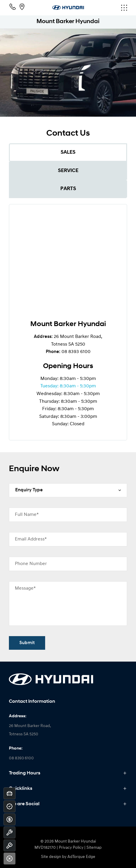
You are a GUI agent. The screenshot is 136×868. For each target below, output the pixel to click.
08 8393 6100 (76, 352)
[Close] (10, 859)
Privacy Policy (71, 848)
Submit (27, 643)
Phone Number (31, 564)
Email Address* (31, 539)
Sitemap (94, 848)
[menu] (107, 8)
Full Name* (27, 515)
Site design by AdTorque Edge (68, 857)
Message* (25, 588)
